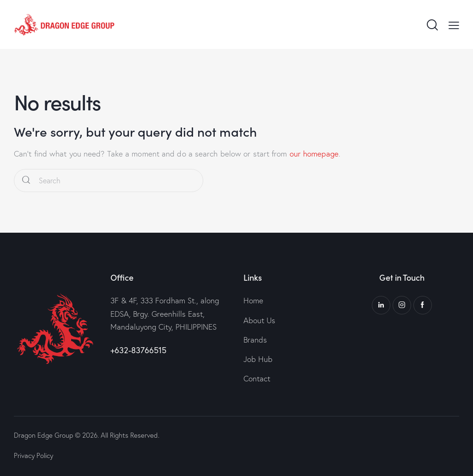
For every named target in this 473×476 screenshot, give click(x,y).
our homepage (314, 154)
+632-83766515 (138, 350)
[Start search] (26, 181)
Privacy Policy (33, 455)
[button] (454, 24)
